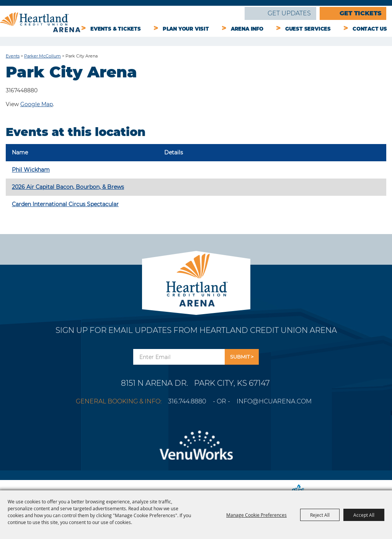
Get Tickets (361, 13)
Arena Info (247, 29)
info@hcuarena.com (274, 401)
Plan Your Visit (186, 29)
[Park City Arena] (196, 278)
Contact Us (370, 29)
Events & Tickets (116, 29)
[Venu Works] (196, 450)
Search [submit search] (234, 15)
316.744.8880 (187, 401)
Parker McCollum (42, 56)
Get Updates (289, 13)
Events (13, 56)
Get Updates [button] (242, 357)
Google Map (37, 104)
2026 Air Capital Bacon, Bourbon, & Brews (68, 187)
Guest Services (308, 29)
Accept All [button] (364, 515)
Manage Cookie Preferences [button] (256, 515)
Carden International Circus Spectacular (65, 204)
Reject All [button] (320, 515)
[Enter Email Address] (179, 357)
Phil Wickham (31, 170)
